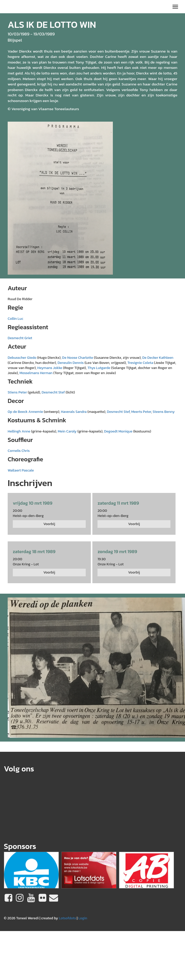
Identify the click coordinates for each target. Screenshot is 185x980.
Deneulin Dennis (71, 363)
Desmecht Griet (20, 338)
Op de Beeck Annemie (25, 412)
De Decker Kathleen (158, 358)
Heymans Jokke (50, 368)
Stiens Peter (17, 392)
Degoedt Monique (118, 431)
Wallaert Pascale (21, 470)
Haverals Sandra (74, 412)
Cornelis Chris (19, 451)
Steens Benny (164, 412)
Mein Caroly (67, 431)
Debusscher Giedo (22, 358)
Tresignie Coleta (140, 363)
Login (83, 918)
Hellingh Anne (19, 431)
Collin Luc (15, 319)
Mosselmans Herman (36, 373)
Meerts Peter (141, 412)
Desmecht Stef (53, 392)
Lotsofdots (67, 918)
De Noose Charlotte (78, 358)
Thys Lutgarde (99, 368)
